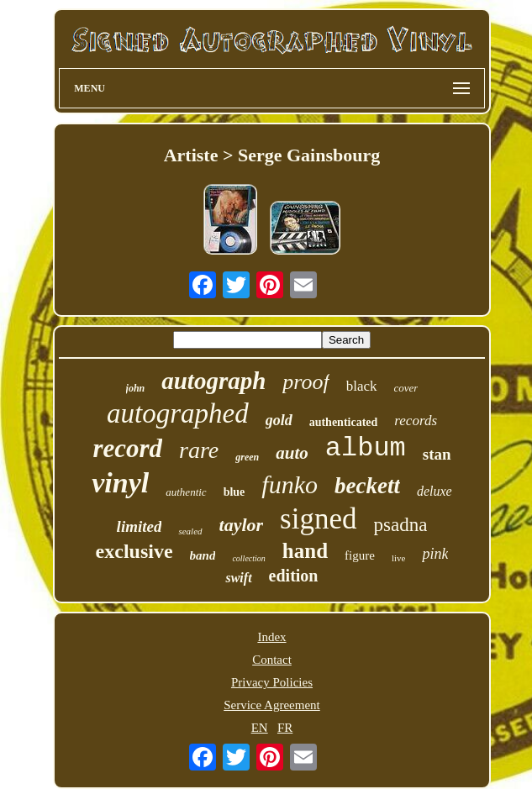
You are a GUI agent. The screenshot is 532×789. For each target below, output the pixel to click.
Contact (272, 660)
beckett (367, 486)
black (362, 386)
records (416, 421)
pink (435, 554)
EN (260, 728)
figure (360, 555)
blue (234, 492)
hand (305, 551)
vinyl (120, 483)
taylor (242, 525)
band (203, 555)
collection (248, 558)
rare (199, 450)
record (127, 448)
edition (294, 576)
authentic (186, 492)
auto (292, 453)
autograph (213, 381)
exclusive (134, 551)
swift (238, 578)
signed (318, 519)
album (366, 448)
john (136, 388)
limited (140, 526)
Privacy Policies (272, 682)
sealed (190, 531)
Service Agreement (272, 705)
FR (285, 728)
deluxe (435, 491)
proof (306, 382)
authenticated (344, 422)
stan (437, 454)
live (399, 558)
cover (406, 388)
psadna (401, 525)
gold (279, 420)
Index (271, 637)
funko (290, 484)
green (247, 457)
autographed (178, 413)
